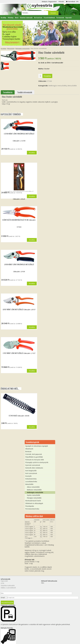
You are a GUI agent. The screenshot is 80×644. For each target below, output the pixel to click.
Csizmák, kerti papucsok (34, 463)
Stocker (47, 69)
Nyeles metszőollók (33, 504)
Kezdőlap (3, 17)
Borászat (28, 460)
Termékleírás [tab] (8, 92)
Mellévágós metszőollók (22, 48)
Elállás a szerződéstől (8, 596)
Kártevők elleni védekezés (34, 476)
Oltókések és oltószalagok (34, 512)
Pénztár (61, 2)
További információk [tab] (25, 92)
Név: (43, 591)
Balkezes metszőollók (34, 498)
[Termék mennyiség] (40, 76)
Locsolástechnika (31, 490)
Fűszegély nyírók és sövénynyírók (37, 471)
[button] (40, 33)
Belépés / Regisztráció (49, 2)
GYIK (2, 592)
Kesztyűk (28, 485)
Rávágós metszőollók (34, 506)
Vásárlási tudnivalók (26, 17)
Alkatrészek (29, 457)
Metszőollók (11, 48)
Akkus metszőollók (33, 496)
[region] (40, 33)
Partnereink (60, 17)
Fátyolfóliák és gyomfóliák (34, 465)
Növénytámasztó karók (33, 509)
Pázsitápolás (30, 515)
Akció (17, 17)
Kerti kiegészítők (31, 479)
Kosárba (47, 76)
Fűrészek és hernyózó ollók (35, 468)
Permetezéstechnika (32, 517)
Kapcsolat (69, 17)
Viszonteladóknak (49, 17)
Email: (3, 606)
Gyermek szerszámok (33, 474)
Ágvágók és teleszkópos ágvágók (37, 455)
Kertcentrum (38, 17)
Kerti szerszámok (31, 482)
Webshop (11, 17)
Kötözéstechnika (31, 487)
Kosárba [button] (32, 153)
